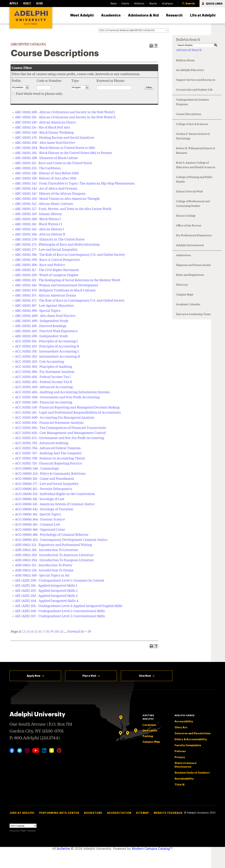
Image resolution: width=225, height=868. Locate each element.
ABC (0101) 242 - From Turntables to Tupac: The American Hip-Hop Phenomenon (75, 184)
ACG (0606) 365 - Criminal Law (38, 525)
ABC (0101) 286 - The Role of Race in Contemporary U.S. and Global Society (70, 255)
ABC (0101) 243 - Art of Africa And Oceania (46, 189)
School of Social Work (189, 192)
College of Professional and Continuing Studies (193, 204)
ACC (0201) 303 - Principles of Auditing (44, 367)
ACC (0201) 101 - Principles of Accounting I (46, 341)
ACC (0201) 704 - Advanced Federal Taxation (48, 448)
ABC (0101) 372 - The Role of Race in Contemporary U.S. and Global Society (70, 301)
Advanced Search (189, 50)
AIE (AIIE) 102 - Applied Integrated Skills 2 (46, 591)
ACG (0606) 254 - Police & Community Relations (50, 474)
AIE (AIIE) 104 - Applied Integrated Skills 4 (47, 601)
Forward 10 (76, 632)
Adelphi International (190, 245)
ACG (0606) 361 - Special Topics (38, 514)
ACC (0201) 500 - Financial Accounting (44, 402)
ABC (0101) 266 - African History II (40, 235)
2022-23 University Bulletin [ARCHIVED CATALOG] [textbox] (127, 30)
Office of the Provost (189, 226)
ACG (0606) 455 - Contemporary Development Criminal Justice (61, 540)
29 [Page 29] (89, 632)
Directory (182, 285)
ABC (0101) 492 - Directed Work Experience (46, 331)
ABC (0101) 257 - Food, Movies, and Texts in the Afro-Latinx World (63, 209)
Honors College (186, 216)
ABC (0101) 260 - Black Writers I (38, 219)
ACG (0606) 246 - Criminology (37, 469)
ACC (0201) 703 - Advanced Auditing (42, 443)
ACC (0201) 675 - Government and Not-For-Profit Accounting (60, 438)
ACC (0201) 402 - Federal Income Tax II (44, 382)
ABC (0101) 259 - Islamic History (38, 214)
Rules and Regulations (190, 275)
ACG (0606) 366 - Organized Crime (40, 530)
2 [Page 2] (24, 632)
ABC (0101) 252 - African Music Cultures (44, 204)
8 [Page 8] (48, 632)
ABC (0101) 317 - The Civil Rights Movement (47, 270)
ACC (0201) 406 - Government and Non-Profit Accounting (57, 397)
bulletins (63, 849)
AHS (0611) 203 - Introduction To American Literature (54, 555)
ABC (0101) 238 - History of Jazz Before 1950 (47, 173)
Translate (28, 831)
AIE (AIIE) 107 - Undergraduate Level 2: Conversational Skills (60, 616)
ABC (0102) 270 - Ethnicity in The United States (50, 240)
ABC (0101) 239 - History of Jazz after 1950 (46, 179)
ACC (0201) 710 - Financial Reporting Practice (48, 464)
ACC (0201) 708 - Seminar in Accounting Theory (50, 458)
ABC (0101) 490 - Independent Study (42, 321)
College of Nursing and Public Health (194, 180)
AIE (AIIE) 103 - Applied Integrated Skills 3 (46, 596)
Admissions (184, 255)
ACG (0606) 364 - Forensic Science (40, 520)
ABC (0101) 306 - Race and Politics (40, 265)
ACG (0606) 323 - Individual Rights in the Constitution (55, 494)
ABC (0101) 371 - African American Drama (46, 296)
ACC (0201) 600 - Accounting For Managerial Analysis (55, 418)
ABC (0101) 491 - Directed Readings (41, 326)
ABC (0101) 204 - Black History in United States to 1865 (55, 148)
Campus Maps (185, 295)
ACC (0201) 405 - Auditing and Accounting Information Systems (62, 392)
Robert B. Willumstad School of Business (195, 151)
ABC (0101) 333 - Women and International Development (57, 285)
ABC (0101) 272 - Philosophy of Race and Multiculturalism (57, 245)
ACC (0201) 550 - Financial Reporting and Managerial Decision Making (67, 408)
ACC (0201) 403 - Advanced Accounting (44, 387)
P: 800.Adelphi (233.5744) (35, 738)
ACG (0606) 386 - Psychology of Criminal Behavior (52, 535)
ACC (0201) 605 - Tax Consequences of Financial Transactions (60, 428)
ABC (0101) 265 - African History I (39, 229)
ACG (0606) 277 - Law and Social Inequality (47, 484)
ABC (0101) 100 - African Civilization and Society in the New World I (65, 112)
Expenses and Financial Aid (193, 265)
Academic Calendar (188, 305)
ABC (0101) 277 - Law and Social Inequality (46, 250)
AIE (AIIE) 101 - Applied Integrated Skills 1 (46, 586)
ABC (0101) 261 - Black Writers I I (39, 224)
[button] (189, 4)
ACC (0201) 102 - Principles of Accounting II (47, 346)
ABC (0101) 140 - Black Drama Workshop (44, 133)
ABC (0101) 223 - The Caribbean (38, 168)
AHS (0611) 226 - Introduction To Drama (44, 570)
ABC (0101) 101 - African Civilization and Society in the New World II (65, 117)
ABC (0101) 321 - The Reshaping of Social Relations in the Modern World (68, 280)
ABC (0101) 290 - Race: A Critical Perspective (47, 260)
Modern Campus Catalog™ (152, 849)
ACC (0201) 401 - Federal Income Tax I (43, 377)
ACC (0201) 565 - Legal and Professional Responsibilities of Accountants (68, 413)
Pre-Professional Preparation (194, 236)
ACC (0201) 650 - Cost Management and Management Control (60, 433)
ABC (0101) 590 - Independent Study (41, 336)
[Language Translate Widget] (23, 826)
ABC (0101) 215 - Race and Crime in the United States (54, 163)
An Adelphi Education (190, 70)
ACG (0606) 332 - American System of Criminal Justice (55, 504)
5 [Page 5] (36, 632)
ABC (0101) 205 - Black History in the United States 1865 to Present (63, 153)
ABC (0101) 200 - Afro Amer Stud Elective (45, 143)
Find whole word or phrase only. (39, 94)
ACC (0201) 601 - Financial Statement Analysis (49, 423)
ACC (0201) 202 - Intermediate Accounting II (48, 357)
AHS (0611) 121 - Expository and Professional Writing (53, 545)
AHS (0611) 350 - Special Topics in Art (42, 576)
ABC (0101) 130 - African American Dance (45, 123)
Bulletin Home (185, 61)
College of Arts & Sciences (192, 124)
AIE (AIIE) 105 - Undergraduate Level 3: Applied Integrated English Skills (69, 606)
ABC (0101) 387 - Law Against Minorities (44, 306)
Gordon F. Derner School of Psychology (193, 136)
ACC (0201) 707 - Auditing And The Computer (48, 453)
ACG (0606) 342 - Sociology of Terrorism (44, 509)
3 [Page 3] (28, 632)
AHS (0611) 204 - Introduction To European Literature (54, 560)
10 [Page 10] (57, 632)
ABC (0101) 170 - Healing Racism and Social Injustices (54, 138)
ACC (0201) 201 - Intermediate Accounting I (47, 352)
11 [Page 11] (62, 632)
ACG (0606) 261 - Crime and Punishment (45, 479)
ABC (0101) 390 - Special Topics (38, 311)
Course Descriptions (189, 114)
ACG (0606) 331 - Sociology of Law (40, 499)
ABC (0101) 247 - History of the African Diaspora (50, 194)
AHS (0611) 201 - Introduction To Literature (46, 550)
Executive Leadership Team (193, 314)
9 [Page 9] (52, 632)
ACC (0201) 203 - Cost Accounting (39, 362)
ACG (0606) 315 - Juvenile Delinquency (44, 489)
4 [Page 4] (32, 632)
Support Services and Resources (196, 80)
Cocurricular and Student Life (194, 90)
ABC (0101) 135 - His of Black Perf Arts (42, 128)
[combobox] (133, 30)
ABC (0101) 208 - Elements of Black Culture (46, 158)
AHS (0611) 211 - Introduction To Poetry (44, 565)
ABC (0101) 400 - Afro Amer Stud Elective (45, 316)
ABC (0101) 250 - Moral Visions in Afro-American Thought (57, 199)
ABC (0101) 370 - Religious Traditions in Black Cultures (55, 291)
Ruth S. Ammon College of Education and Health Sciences (196, 165)
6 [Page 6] (40, 632)
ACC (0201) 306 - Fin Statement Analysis (45, 372)
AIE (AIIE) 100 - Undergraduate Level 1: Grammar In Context (60, 581)
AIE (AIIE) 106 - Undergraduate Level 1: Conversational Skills (60, 611)
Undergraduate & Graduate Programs (193, 102)
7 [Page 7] (44, 632)
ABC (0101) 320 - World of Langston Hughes (47, 275)
